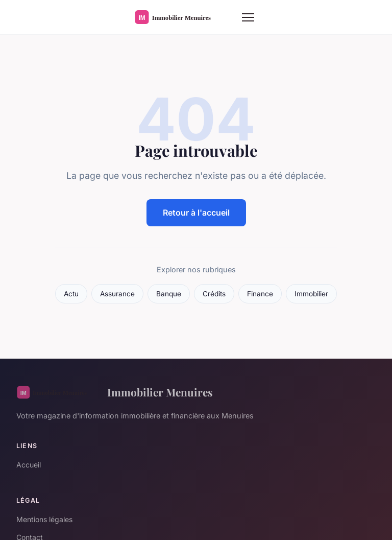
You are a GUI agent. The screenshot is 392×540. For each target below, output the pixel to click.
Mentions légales (44, 519)
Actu (71, 294)
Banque (169, 294)
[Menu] (248, 17)
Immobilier (311, 294)
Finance (260, 294)
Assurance (117, 294)
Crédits (214, 294)
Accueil (29, 465)
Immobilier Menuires (115, 392)
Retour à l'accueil (196, 213)
